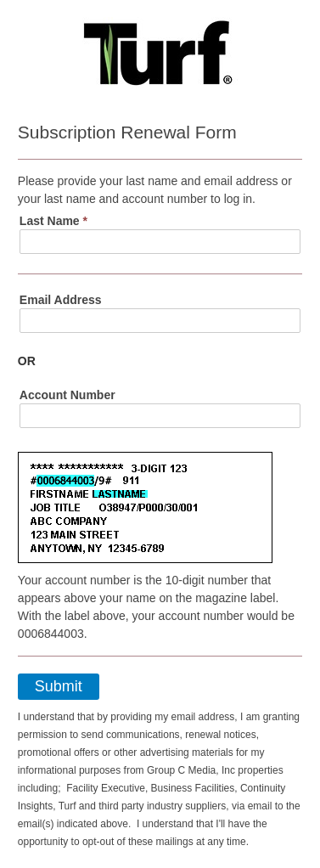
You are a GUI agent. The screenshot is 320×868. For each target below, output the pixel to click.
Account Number (67, 395)
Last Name (53, 221)
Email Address (61, 300)
